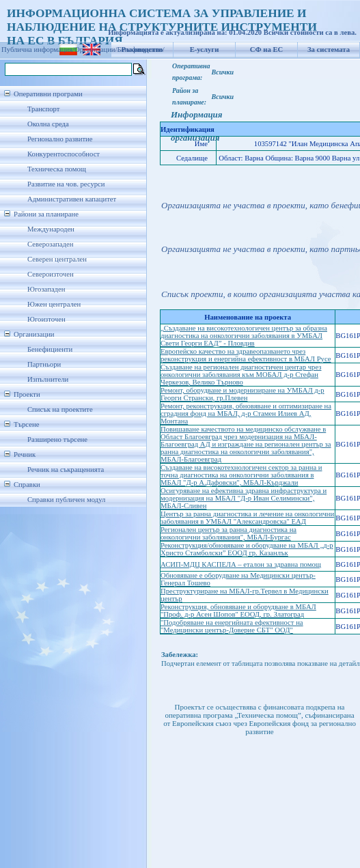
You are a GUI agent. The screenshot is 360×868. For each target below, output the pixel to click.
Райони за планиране (46, 214)
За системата (329, 50)
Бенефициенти (50, 349)
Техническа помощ (57, 169)
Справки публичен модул (66, 500)
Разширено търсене (57, 439)
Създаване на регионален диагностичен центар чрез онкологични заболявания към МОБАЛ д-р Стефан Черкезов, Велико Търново (241, 375)
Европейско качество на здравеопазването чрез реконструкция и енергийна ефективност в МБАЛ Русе (246, 355)
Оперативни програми (48, 94)
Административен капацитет (72, 199)
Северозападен (50, 244)
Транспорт (43, 109)
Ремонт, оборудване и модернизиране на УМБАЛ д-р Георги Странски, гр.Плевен (243, 394)
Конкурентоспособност (64, 154)
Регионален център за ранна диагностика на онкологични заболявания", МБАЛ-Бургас (229, 533)
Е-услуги (205, 50)
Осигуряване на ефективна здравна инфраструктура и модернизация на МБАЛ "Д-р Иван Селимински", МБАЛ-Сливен (244, 498)
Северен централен (57, 259)
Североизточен (51, 274)
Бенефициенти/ (141, 50)
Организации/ (96, 50)
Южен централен (54, 304)
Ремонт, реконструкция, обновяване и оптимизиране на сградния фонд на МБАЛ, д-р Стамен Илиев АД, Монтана (246, 414)
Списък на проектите (60, 409)
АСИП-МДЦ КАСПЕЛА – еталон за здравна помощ (241, 564)
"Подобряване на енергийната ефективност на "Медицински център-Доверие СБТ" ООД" (232, 626)
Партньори (44, 364)
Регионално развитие (60, 139)
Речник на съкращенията (66, 470)
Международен (51, 229)
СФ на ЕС (266, 50)
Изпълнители (48, 379)
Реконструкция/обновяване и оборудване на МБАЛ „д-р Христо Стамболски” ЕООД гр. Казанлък (247, 549)
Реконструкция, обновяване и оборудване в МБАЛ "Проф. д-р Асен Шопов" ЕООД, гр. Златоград (238, 611)
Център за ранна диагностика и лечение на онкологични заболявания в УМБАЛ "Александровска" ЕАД (247, 518)
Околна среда (48, 124)
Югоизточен (46, 319)
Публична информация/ (38, 50)
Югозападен (46, 289)
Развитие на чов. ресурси (66, 184)
